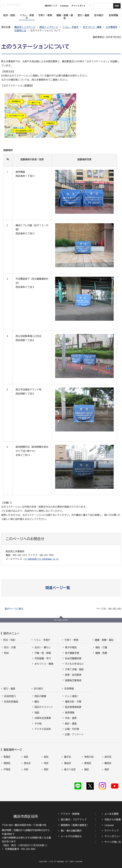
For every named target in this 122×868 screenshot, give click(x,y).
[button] (61, 588)
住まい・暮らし (43, 647)
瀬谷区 (68, 763)
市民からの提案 (113, 820)
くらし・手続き (71, 27)
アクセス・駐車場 (70, 814)
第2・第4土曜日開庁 (71, 831)
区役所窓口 (10, 696)
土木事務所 (111, 27)
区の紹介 (39, 689)
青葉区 (7, 757)
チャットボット (79, 6)
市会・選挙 (71, 718)
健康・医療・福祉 (104, 640)
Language (109, 825)
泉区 (46, 757)
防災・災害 (10, 647)
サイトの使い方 (113, 842)
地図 (37, 713)
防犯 (6, 653)
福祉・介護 (101, 647)
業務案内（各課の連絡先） (75, 825)
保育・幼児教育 (73, 675)
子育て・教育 (71, 640)
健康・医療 (101, 653)
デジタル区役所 (43, 729)
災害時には (20, 30)
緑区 (87, 769)
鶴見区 (108, 763)
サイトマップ (111, 831)
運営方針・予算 (73, 702)
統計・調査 (71, 724)
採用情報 (70, 713)
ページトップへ (61, 620)
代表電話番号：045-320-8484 (20, 849)
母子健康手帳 (72, 653)
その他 (38, 724)
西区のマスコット (44, 707)
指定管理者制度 (73, 707)
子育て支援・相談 (74, 669)
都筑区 (88, 763)
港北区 (27, 763)
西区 (46, 769)
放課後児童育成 (73, 680)
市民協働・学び (43, 658)
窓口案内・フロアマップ (74, 820)
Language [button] (64, 6)
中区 (26, 769)
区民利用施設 (11, 702)
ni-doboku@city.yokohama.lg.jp (41, 559)
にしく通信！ (72, 696)
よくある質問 (111, 814)
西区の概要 (40, 696)
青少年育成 (71, 647)
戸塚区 (7, 769)
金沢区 (108, 757)
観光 (37, 702)
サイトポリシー (113, 836)
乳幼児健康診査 (73, 658)
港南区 (7, 763)
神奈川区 (89, 757)
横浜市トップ (51, 6)
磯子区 (68, 757)
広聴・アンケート (74, 734)
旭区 (26, 757)
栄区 (46, 763)
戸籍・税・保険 (43, 653)
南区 (107, 769)
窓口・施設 (9, 689)
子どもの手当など (74, 664)
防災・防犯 (9, 640)
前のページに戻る (14, 609)
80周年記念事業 (43, 718)
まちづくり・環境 (92, 27)
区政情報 (69, 689)
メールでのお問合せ (71, 836)
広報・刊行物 (72, 729)
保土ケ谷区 (70, 769)
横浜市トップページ (25, 27)
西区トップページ (49, 27)
